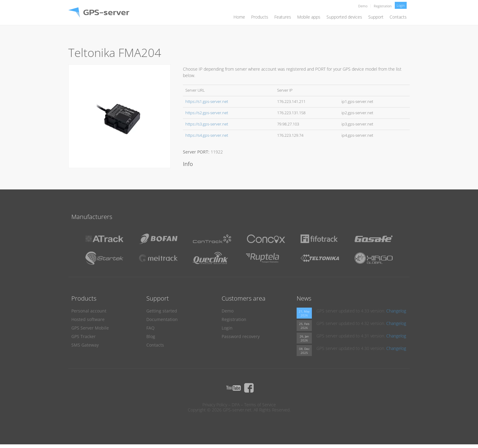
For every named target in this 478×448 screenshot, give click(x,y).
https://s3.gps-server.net (207, 124)
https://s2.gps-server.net (207, 113)
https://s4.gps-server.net (207, 135)
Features (283, 17)
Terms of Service (260, 405)
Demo (363, 6)
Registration (383, 6)
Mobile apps (309, 17)
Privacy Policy (215, 405)
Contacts (398, 17)
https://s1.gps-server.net (207, 102)
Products (260, 17)
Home (239, 17)
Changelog (396, 311)
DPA (236, 405)
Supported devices (344, 17)
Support (376, 17)
